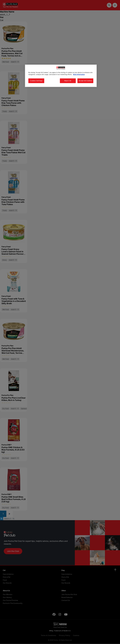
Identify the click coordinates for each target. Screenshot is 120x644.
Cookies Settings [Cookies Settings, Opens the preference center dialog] (36, 81)
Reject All (68, 81)
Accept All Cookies (85, 81)
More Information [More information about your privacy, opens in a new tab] (79, 74)
